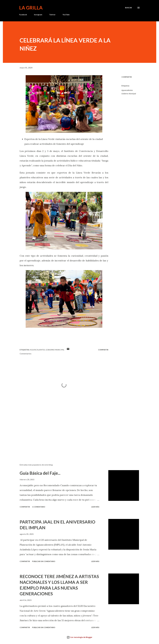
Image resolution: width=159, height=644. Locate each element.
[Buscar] (128, 8)
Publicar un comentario (44, 561)
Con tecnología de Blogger (79, 637)
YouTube (66, 15)
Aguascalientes (127, 90)
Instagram (38, 15)
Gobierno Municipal (129, 94)
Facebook (23, 15)
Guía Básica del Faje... (40, 473)
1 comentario (39, 507)
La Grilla (31, 8)
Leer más (95, 507)
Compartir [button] (127, 77)
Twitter (52, 15)
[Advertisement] (60, 434)
